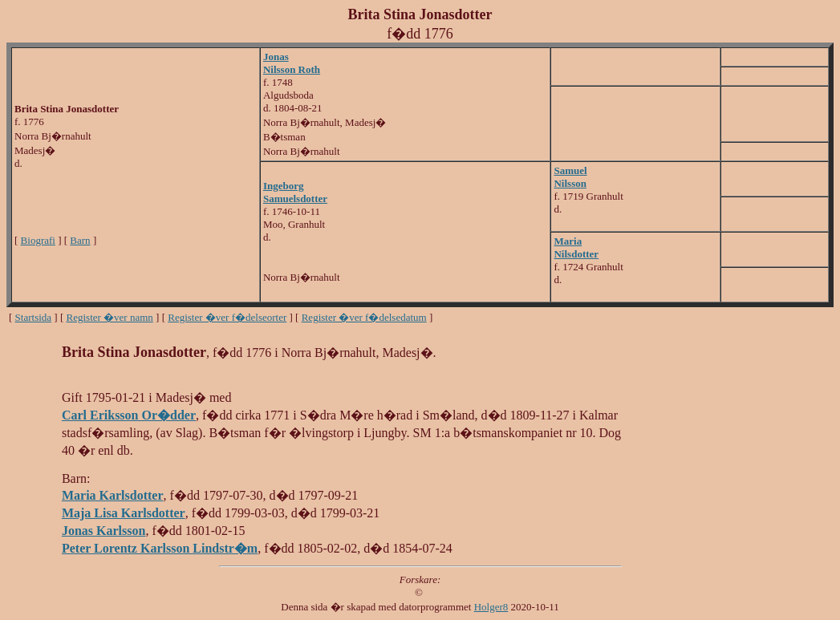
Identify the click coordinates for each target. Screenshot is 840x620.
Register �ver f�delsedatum (364, 317)
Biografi (38, 240)
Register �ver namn (110, 317)
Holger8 (491, 607)
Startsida (34, 317)
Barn (80, 240)
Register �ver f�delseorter (227, 317)
